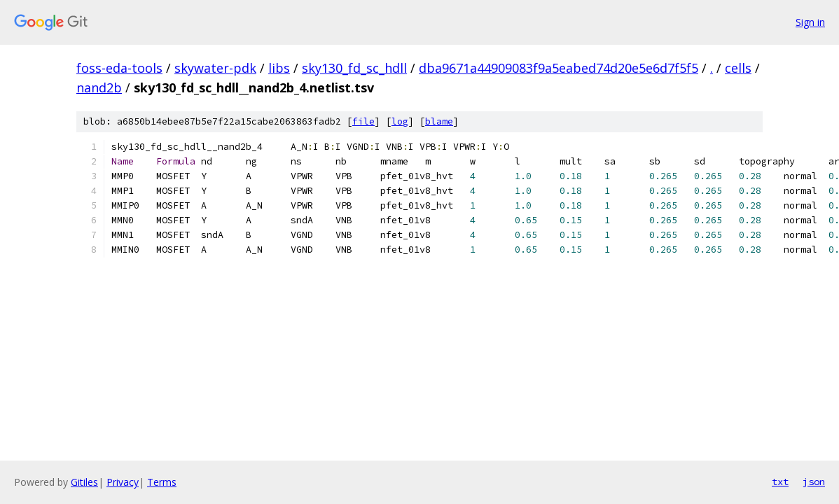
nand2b (99, 87)
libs (279, 68)
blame (439, 121)
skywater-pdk (215, 68)
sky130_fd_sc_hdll (354, 68)
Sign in (810, 22)
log (400, 121)
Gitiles (84, 482)
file (363, 121)
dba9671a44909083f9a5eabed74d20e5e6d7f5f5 (559, 68)
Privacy (123, 482)
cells (738, 68)
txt (780, 482)
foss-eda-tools (119, 68)
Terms (162, 482)
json (814, 482)
